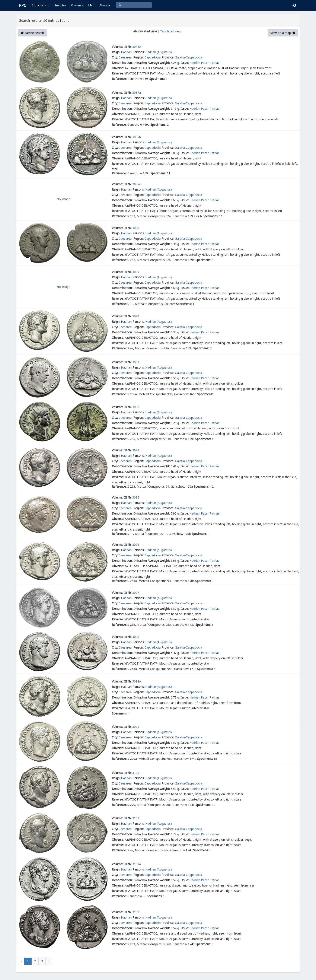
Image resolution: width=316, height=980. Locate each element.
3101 (136, 818)
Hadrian (126, 52)
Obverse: (118, 68)
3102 (136, 912)
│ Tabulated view (169, 31)
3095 (136, 497)
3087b (137, 137)
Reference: (119, 79)
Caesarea (126, 57)
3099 (136, 727)
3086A (137, 47)
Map (91, 5)
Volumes (77, 5)
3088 (136, 228)
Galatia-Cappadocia (189, 57)
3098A (137, 681)
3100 (136, 773)
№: (130, 47)
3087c (136, 184)
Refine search (32, 33)
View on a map (283, 33)
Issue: (185, 63)
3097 (136, 593)
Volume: (117, 47)
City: (115, 57)
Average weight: (159, 63)
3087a (137, 93)
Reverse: (118, 73)
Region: (138, 57)
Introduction (41, 5)
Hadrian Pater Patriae (205, 63)
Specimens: (157, 79)
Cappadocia (153, 57)
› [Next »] (49, 961)
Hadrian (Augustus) (159, 52)
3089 (136, 272)
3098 (136, 637)
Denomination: (122, 63)
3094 (136, 450)
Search (60, 5)
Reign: (116, 52)
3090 (136, 316)
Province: (168, 57)
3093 (136, 407)
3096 (136, 545)
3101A (137, 864)
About (105, 5)
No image (63, 199)
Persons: (138, 52)
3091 (136, 362)
